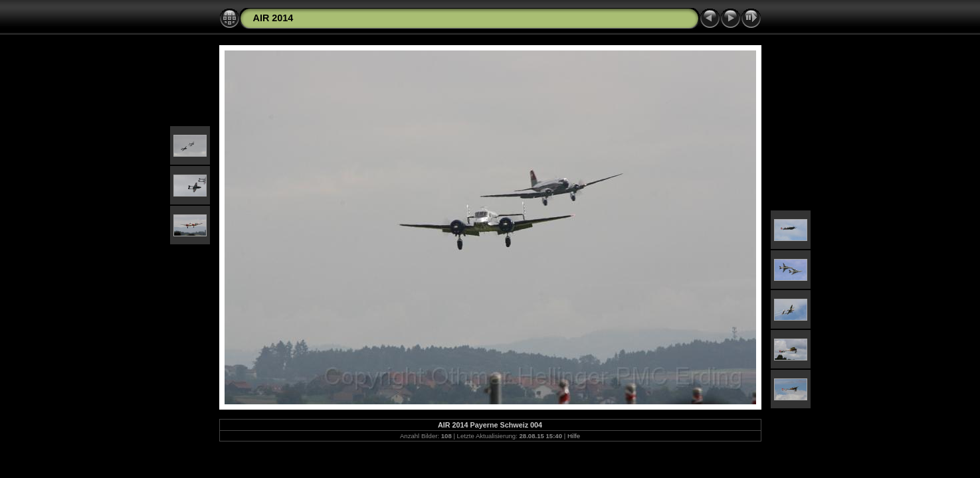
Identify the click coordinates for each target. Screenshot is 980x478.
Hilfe (574, 436)
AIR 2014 (273, 18)
